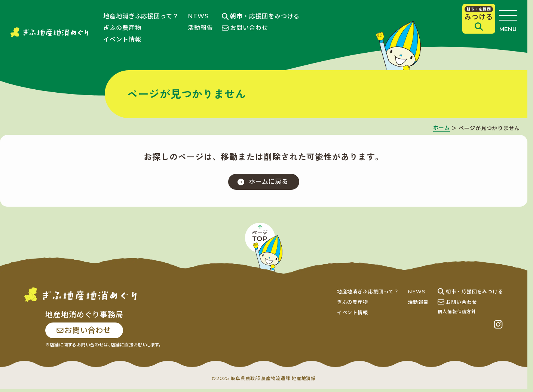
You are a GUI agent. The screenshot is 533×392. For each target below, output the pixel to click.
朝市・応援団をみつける (261, 16)
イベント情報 (122, 39)
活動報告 (200, 28)
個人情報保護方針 (457, 314)
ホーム (442, 128)
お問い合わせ (245, 28)
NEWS (198, 16)
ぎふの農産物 (122, 28)
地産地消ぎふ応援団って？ (141, 16)
